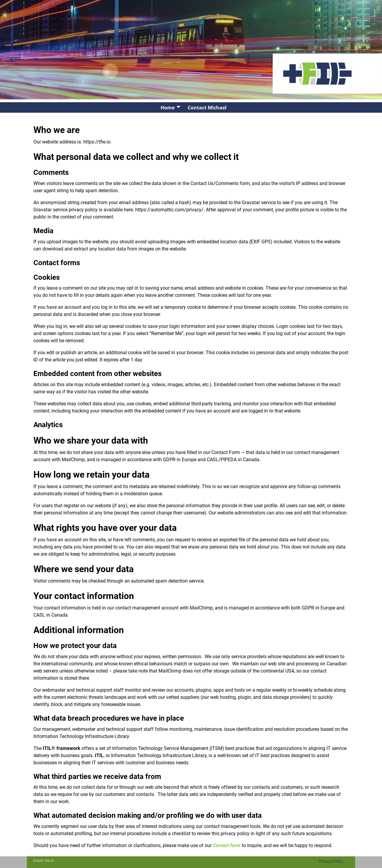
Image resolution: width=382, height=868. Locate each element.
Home (168, 108)
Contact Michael (207, 108)
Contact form (227, 845)
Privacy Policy (331, 861)
